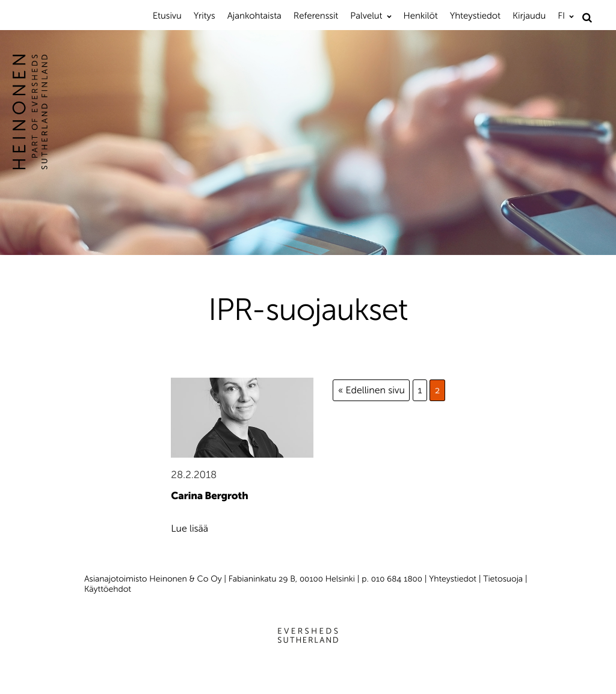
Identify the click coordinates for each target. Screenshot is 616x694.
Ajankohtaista (254, 16)
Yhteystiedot (475, 16)
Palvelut (366, 16)
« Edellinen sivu (371, 391)
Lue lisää (189, 529)
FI (561, 16)
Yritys (205, 16)
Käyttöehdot (108, 589)
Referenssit (316, 16)
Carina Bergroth (209, 496)
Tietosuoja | (505, 579)
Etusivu (167, 16)
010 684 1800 (397, 579)
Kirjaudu (529, 16)
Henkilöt (421, 16)
